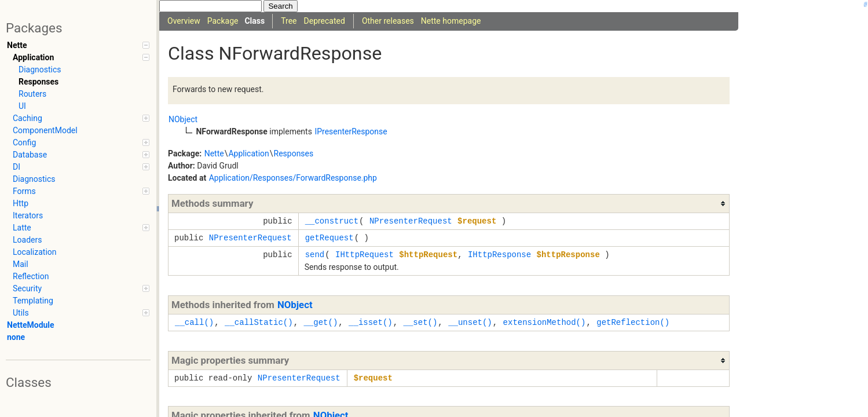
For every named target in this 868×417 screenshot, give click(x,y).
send (315, 255)
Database (81, 155)
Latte (81, 228)
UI (22, 106)
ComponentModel (45, 130)
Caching (81, 118)
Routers (32, 94)
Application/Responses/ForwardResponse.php (293, 178)
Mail (21, 264)
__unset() (470, 322)
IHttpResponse (499, 255)
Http (21, 203)
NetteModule (31, 325)
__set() (420, 322)
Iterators (28, 215)
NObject (295, 305)
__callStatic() (259, 322)
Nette (78, 45)
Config (81, 142)
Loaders (27, 240)
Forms (81, 191)
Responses (39, 82)
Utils (81, 313)
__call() (194, 322)
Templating (33, 301)
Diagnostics (40, 69)
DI (81, 167)
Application (81, 57)
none (16, 337)
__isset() (371, 322)
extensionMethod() (545, 322)
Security (81, 288)
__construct (332, 221)
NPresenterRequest (411, 221)
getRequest (329, 238)
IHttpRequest (365, 255)
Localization (35, 252)
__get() (321, 322)
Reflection (31, 276)
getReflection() (633, 322)
